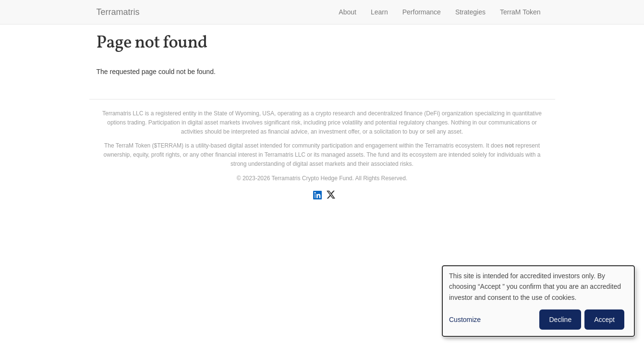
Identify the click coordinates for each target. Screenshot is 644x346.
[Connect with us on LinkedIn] (317, 195)
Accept (604, 320)
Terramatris (118, 12)
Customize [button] (465, 320)
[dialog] (538, 301)
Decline (560, 320)
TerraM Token (520, 12)
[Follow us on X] (331, 195)
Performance (422, 12)
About (347, 12)
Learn (379, 12)
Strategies (470, 12)
